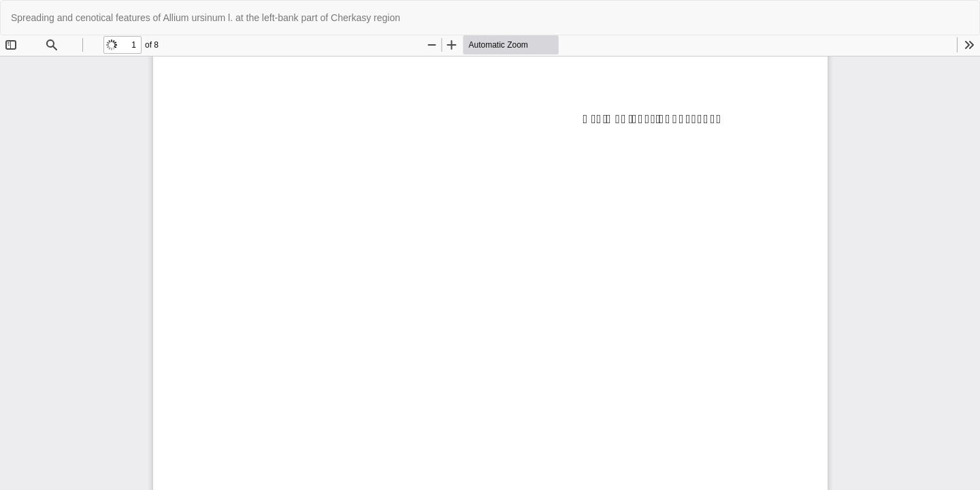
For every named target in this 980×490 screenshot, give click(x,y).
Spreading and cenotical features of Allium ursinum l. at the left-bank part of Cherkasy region (206, 18)
